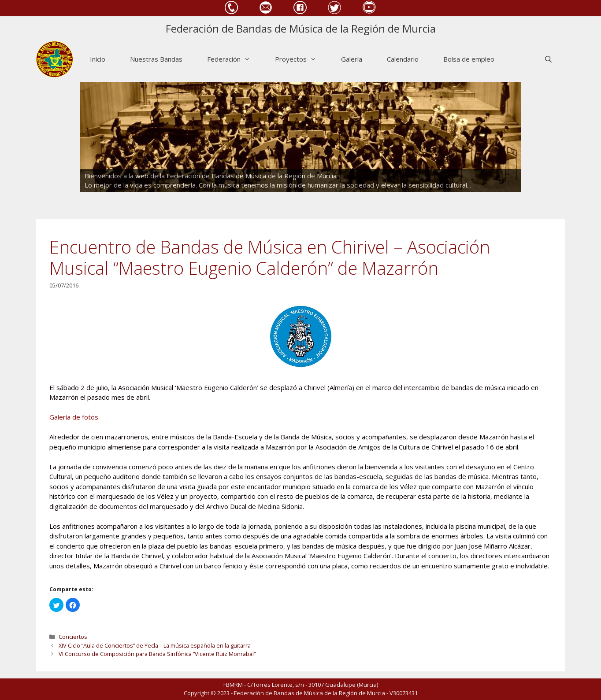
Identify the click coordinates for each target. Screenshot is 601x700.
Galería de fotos (74, 417)
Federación (235, 59)
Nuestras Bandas (156, 59)
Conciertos (73, 637)
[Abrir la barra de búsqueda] (548, 59)
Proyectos (302, 59)
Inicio (98, 59)
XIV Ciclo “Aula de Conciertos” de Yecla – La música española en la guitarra (155, 645)
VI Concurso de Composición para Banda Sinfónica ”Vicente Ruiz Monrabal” (157, 654)
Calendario (403, 59)
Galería (352, 59)
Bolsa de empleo (469, 59)
